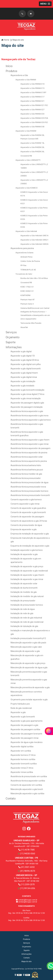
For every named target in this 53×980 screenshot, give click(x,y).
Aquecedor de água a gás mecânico (27, 742)
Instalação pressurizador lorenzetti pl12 (28, 638)
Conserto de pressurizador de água (26, 525)
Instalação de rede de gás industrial (26, 618)
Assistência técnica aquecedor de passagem (31, 448)
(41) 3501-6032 (26, 867)
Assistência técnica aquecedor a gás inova (29, 416)
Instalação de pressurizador (23, 601)
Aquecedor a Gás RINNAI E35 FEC (34, 122)
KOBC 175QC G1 (27, 287)
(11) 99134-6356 (26, 888)
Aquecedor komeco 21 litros (23, 755)
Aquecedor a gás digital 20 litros (25, 360)
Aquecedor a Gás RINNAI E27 (32, 110)
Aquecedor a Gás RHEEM (26, 131)
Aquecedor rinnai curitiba (22, 772)
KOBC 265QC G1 (27, 291)
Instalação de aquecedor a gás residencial (29, 571)
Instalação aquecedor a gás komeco (27, 550)
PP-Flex (23, 265)
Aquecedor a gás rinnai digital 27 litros (27, 394)
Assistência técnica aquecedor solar (27, 457)
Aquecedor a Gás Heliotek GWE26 (34, 244)
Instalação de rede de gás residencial (27, 622)
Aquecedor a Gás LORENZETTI (28, 160)
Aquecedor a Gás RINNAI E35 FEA (34, 118)
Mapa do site (26, 961)
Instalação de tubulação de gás (24, 626)
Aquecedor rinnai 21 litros (22, 768)
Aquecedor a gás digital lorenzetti (26, 369)
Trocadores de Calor (24, 274)
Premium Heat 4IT (28, 300)
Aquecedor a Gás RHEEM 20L (33, 147)
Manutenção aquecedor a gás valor (26, 647)
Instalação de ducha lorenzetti (24, 588)
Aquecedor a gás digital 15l (23, 356)
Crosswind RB (26, 156)
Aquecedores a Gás (19, 75)
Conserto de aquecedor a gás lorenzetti (28, 512)
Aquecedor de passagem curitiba (25, 729)
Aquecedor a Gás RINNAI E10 (32, 84)
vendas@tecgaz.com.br (27, 902)
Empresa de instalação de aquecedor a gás (30, 534)
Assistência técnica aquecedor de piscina (29, 453)
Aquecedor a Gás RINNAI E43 (32, 127)
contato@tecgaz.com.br (27, 900)
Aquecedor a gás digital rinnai (24, 377)
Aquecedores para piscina (22, 248)
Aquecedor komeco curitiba (23, 759)
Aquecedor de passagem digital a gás (27, 403)
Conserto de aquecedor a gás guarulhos (28, 508)
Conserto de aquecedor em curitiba (26, 785)
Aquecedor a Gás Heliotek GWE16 (34, 236)
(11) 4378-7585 (26, 850)
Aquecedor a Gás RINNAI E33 (32, 114)
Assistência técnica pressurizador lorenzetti (30, 495)
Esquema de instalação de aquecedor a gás (30, 546)
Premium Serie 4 (27, 304)
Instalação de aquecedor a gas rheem (27, 575)
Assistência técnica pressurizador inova (28, 487)
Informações (14, 347)
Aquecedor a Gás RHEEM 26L (33, 152)
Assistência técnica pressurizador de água (29, 482)
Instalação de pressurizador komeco (27, 605)
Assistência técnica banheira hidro (26, 465)
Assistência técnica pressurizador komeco (29, 491)
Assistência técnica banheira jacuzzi (27, 470)
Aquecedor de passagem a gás (24, 725)
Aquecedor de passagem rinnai (25, 738)
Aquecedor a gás (18, 712)
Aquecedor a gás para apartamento (27, 721)
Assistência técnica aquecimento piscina (29, 461)
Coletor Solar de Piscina (30, 261)
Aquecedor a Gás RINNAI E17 (32, 97)
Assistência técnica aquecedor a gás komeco (31, 420)
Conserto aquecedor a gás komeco (26, 500)
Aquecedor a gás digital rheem (24, 373)
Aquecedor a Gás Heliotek (26, 231)
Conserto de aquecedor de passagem (27, 517)
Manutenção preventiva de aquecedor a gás (30, 687)
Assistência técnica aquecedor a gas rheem (30, 440)
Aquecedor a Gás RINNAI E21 (32, 101)
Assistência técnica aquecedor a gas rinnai (30, 444)
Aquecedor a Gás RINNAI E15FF (33, 92)
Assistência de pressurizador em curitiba (29, 776)
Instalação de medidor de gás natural (27, 596)
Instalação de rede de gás (22, 613)
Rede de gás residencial (21, 708)
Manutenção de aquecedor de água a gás (29, 668)
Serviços (11, 332)
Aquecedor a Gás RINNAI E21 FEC (34, 105)
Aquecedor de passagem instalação (27, 407)
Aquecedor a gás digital (21, 351)
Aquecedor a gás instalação (23, 381)
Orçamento (13, 337)
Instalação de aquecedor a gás (24, 554)
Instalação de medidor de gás (24, 592)
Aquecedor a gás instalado (22, 386)
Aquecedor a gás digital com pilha (26, 364)
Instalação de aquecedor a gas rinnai (27, 579)
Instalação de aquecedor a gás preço (27, 566)
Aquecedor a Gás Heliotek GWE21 (34, 240)
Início (9, 66)
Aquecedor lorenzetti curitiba (24, 764)
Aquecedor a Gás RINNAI (26, 80)
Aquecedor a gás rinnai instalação (26, 398)
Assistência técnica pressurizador (26, 478)
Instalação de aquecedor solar (24, 584)
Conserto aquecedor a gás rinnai (25, 504)
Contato (11, 798)
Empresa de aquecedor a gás (24, 529)
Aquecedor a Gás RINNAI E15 (32, 88)
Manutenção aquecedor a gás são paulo (28, 643)
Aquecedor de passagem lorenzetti (26, 734)
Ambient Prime (26, 257)
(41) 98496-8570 (26, 871)
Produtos (11, 71)
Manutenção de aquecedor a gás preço (28, 663)
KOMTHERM (25, 295)
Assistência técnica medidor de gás (26, 474)
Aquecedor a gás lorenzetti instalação (27, 390)
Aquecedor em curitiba (21, 751)
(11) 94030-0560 (26, 854)
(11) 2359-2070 (26, 884)
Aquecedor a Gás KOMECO (27, 188)
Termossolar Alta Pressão (31, 323)
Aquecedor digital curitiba (22, 747)
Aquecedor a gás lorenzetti (23, 717)
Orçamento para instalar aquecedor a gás (29, 700)
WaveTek (24, 327)
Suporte (11, 342)
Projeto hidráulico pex (20, 704)
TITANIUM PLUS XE (28, 270)
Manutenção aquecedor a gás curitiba (27, 794)
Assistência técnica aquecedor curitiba (28, 781)
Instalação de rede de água (23, 609)
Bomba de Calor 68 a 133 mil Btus (34, 278)
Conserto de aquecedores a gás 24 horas (29, 521)
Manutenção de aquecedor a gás (25, 651)
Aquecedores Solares (24, 253)
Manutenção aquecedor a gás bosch (27, 789)
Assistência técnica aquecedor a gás (27, 411)
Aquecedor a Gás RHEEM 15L (33, 143)
